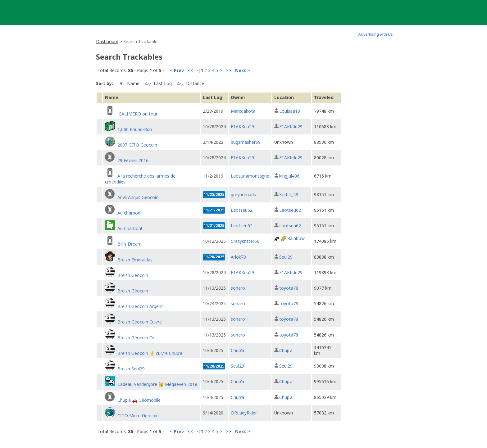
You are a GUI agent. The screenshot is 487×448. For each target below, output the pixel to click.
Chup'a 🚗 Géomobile (139, 400)
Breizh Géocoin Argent (140, 306)
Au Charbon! (130, 228)
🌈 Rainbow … (289, 241)
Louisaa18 (290, 111)
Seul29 (286, 257)
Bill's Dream (130, 244)
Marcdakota (243, 111)
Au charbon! (129, 213)
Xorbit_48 (289, 195)
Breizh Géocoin (133, 275)
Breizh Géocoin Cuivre (140, 322)
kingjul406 (289, 176)
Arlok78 (238, 257)
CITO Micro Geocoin (138, 416)
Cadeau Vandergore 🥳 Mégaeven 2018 (157, 384)
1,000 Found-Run (135, 129)
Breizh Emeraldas (135, 260)
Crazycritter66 (245, 241)
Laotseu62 (242, 210)
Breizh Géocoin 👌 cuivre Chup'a (150, 353)
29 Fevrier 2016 (133, 160)
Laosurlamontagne (250, 176)
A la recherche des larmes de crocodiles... (140, 179)
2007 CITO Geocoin (137, 145)
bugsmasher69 (246, 142)
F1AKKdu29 (242, 127)
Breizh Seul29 (131, 369)
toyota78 (289, 288)
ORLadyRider (244, 413)
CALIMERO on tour (137, 114)
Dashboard (107, 41)
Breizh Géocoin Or (136, 338)
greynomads (243, 195)
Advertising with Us (376, 34)
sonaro (238, 288)
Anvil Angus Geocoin (138, 197)
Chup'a (237, 350)
